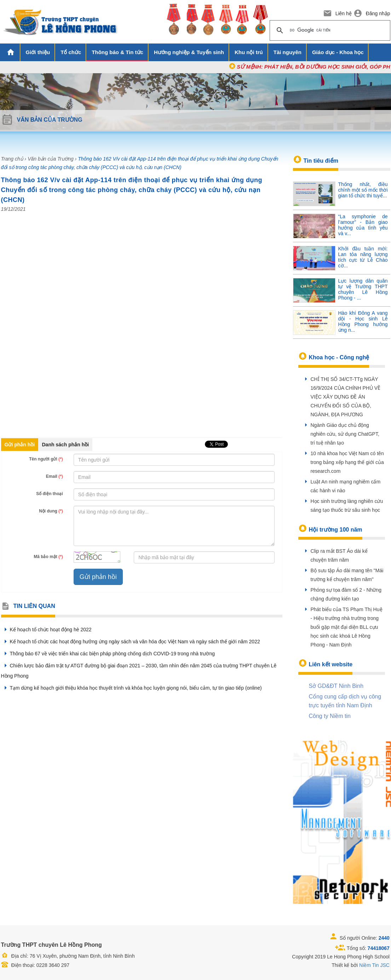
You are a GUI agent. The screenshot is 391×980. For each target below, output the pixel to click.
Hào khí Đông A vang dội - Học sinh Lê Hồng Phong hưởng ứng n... (363, 321)
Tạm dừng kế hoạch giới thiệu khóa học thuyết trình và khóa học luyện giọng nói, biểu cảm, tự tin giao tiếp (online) (131, 688)
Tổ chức (71, 52)
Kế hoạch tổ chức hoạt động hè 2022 (46, 630)
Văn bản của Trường (51, 159)
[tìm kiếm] (329, 30)
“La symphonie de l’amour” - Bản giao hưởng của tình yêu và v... (363, 225)
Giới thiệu (38, 52)
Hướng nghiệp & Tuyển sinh (189, 52)
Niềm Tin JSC (374, 965)
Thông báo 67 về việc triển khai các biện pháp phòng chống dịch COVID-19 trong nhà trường (108, 654)
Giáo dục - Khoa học (338, 52)
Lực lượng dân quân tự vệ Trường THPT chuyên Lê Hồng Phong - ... (363, 289)
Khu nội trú (249, 52)
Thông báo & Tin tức (117, 52)
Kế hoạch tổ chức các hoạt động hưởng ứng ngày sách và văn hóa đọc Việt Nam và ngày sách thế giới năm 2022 (131, 642)
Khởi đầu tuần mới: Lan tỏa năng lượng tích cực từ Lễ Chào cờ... (363, 257)
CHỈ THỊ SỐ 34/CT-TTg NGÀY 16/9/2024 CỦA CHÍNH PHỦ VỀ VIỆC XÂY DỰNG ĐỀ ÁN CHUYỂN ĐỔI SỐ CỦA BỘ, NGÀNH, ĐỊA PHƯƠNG (346, 397)
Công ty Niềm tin (330, 716)
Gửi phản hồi (20, 445)
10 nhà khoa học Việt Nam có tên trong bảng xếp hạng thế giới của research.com (347, 462)
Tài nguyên (287, 52)
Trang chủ (12, 159)
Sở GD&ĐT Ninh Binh (336, 686)
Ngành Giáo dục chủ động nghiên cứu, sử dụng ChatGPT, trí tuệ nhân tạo (345, 434)
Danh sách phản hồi (66, 445)
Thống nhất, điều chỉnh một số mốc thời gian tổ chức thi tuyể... (363, 190)
